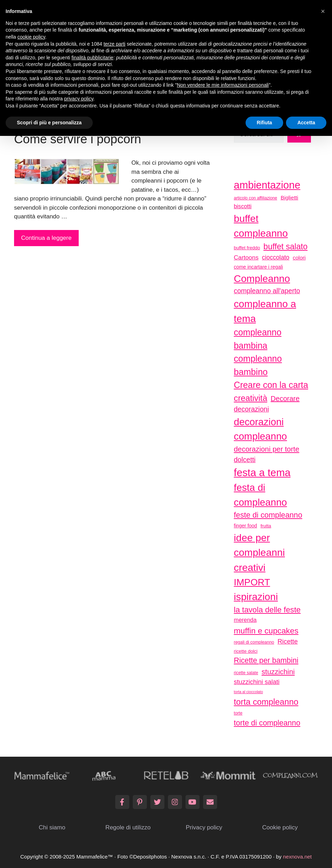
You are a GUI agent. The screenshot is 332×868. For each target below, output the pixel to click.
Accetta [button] (306, 123)
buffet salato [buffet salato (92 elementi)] (286, 246)
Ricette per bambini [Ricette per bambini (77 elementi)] (266, 660)
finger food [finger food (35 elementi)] (246, 526)
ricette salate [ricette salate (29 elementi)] (246, 673)
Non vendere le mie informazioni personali (223, 85)
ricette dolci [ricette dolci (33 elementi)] (246, 651)
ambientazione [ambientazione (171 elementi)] (267, 185)
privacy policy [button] (79, 99)
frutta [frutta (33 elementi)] (266, 526)
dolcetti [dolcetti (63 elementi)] (245, 460)
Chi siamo (52, 827)
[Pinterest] (140, 802)
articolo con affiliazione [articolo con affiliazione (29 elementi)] (256, 198)
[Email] (210, 802)
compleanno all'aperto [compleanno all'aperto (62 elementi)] (267, 291)
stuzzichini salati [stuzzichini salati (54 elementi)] (257, 682)
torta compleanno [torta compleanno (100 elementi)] (266, 702)
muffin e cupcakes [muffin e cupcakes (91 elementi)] (266, 631)
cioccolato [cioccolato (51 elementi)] (276, 257)
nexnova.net (298, 857)
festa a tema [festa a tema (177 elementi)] (262, 472)
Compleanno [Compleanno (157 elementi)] (262, 278)
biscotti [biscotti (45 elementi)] (243, 206)
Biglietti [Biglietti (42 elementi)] (289, 198)
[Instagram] (175, 802)
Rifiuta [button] (265, 123)
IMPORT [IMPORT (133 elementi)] (252, 582)
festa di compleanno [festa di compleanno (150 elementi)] (261, 495)
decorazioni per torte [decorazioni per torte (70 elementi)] (267, 449)
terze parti (115, 44)
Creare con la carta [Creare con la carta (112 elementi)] (271, 385)
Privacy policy (204, 827)
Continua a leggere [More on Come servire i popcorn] (46, 238)
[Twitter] (157, 802)
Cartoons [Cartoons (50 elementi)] (246, 257)
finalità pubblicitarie (93, 58)
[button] (323, 11)
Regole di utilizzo (128, 827)
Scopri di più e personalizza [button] (49, 123)
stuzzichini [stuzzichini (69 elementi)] (278, 672)
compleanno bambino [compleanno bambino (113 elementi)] (258, 365)
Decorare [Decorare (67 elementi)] (285, 399)
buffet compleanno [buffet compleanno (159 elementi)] (261, 226)
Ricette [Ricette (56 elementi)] (288, 641)
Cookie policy (280, 827)
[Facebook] (122, 802)
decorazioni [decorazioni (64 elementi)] (252, 409)
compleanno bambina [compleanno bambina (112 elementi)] (258, 339)
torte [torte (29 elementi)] (238, 713)
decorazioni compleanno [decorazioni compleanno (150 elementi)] (261, 429)
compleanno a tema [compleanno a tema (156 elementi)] (265, 311)
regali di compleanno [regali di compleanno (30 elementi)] (254, 642)
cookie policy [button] (31, 37)
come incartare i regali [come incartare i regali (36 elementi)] (259, 267)
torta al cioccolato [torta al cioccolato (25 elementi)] (249, 692)
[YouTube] (193, 802)
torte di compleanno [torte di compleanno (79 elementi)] (267, 723)
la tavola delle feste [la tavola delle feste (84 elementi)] (267, 610)
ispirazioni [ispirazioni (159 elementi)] (256, 597)
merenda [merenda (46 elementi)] (245, 620)
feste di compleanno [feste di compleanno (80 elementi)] (268, 515)
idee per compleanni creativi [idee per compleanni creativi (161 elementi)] (259, 553)
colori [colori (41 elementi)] (299, 258)
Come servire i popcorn (78, 139)
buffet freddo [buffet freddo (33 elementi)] (247, 248)
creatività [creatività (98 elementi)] (251, 398)
